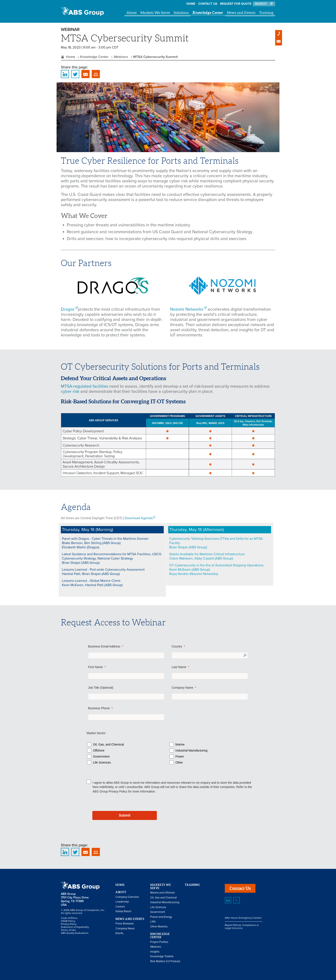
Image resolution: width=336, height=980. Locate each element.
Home (191, 4)
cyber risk (70, 392)
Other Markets (159, 927)
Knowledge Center (208, 13)
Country (177, 646)
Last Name (179, 667)
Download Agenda (139, 518)
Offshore (99, 750)
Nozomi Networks (187, 309)
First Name (95, 667)
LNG (153, 922)
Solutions (181, 13)
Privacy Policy (118, 791)
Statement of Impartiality (75, 927)
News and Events (241, 13)
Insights (155, 952)
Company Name (182, 688)
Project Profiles (159, 942)
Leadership (122, 902)
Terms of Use (68, 930)
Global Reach (123, 911)
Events (119, 933)
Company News (125, 929)
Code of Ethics (69, 918)
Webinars (121, 57)
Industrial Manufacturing (191, 750)
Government (101, 756)
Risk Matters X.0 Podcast (165, 961)
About (132, 13)
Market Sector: (96, 733)
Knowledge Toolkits (162, 956)
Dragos (68, 309)
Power (180, 756)
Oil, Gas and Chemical (163, 898)
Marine (180, 744)
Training (266, 13)
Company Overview (127, 897)
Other (179, 762)
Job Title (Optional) (101, 688)
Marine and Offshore (163, 893)
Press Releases (125, 924)
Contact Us (208, 4)
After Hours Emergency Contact (243, 918)
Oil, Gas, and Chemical (108, 744)
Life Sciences (102, 762)
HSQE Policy (68, 921)
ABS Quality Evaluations (75, 933)
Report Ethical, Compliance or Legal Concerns (242, 927)
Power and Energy (161, 917)
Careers (120, 907)
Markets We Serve (155, 13)
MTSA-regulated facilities (85, 386)
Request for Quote (236, 4)
